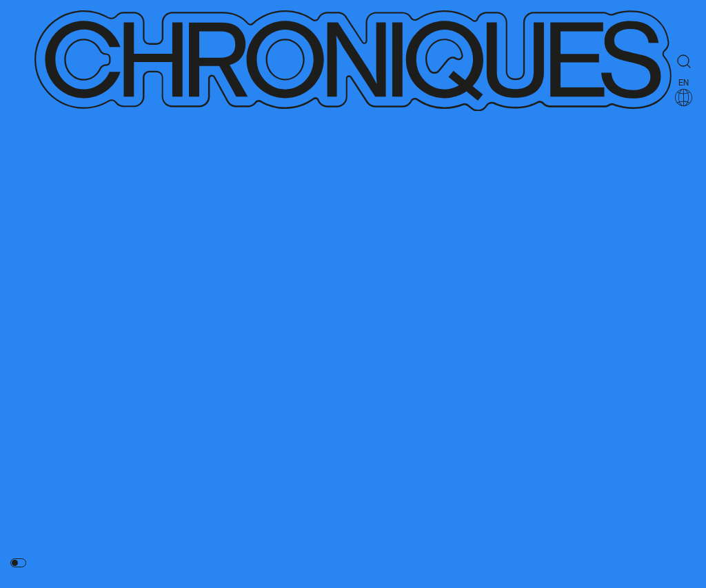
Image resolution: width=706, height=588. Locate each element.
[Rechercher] (684, 61)
